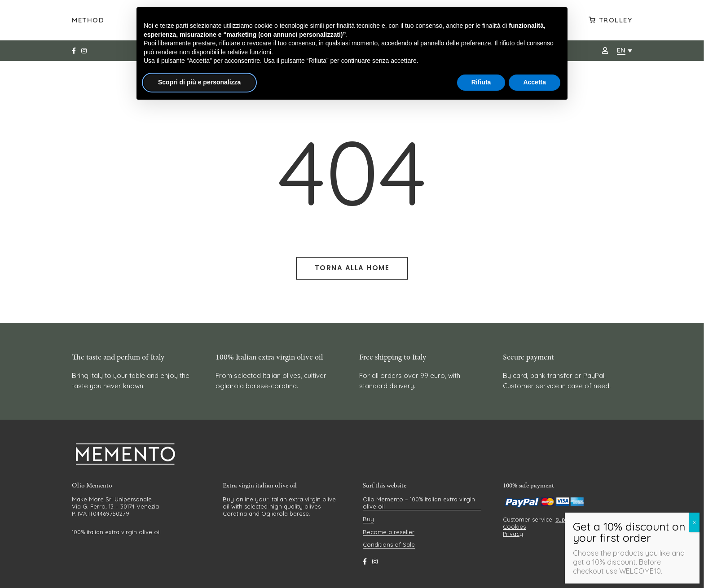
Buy (368, 519)
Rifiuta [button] (481, 82)
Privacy (513, 534)
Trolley (616, 20)
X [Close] (694, 522)
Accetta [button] (535, 82)
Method (88, 20)
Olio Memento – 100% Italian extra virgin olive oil (419, 503)
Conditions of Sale (389, 544)
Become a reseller (389, 532)
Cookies (514, 527)
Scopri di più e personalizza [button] (199, 82)
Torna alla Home (352, 268)
